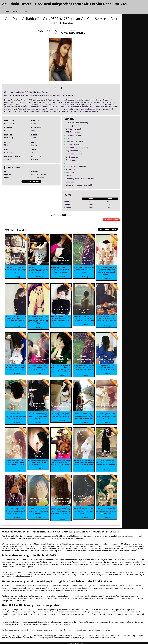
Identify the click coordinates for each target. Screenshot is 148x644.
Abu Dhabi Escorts (40, 91)
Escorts (16, 9)
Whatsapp (17, 276)
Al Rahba (29, 91)
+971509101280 (73, 32)
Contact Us (26, 9)
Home (8, 9)
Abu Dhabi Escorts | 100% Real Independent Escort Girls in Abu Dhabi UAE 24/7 (65, 4)
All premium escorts (108, 228)
